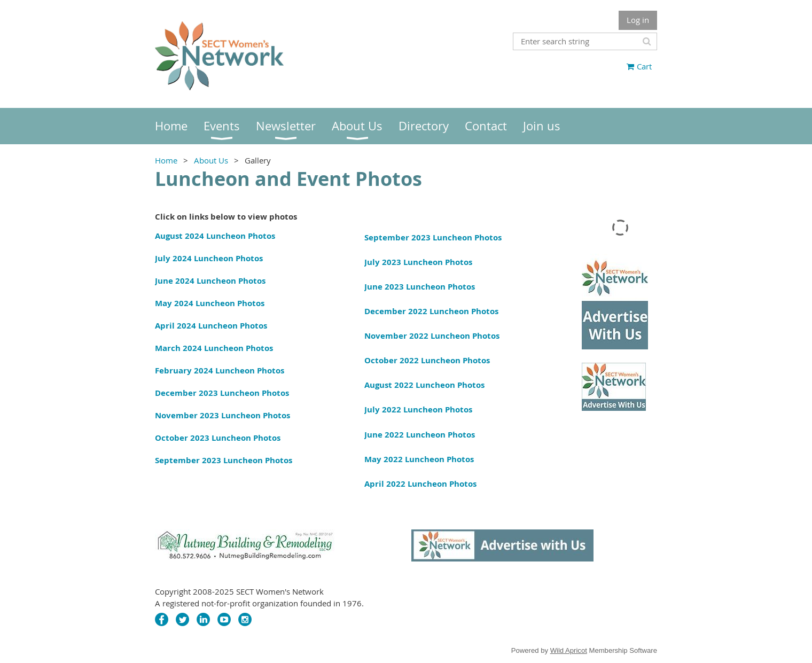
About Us (211, 160)
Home (166, 160)
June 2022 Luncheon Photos (420, 435)
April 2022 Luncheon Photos (420, 484)
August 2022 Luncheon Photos (424, 385)
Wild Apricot (569, 650)
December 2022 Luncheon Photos (431, 311)
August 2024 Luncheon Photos (215, 236)
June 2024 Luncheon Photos (210, 281)
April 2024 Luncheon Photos (211, 326)
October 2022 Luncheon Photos (427, 360)
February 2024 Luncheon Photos (220, 370)
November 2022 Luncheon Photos (432, 336)
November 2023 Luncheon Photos (222, 415)
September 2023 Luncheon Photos (224, 460)
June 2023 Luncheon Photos (420, 287)
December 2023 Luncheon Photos (222, 393)
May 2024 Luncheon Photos (210, 303)
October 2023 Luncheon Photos (218, 438)
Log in (638, 20)
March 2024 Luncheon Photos (214, 348)
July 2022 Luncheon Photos (418, 409)
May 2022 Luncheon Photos (419, 459)
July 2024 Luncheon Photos (209, 258)
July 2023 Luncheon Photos (418, 262)
